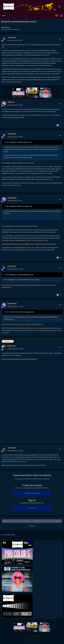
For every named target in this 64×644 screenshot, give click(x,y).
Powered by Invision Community (32, 641)
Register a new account (32, 493)
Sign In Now (32, 508)
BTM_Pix (11, 346)
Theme (26, 636)
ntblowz (11, 102)
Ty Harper (6, 27)
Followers (32, 526)
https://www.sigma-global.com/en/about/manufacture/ (19, 359)
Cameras (16, 30)
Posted (15, 40)
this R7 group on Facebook (27, 455)
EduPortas (12, 198)
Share (32, 521)
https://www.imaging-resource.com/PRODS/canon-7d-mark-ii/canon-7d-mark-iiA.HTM (29, 244)
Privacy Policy (36, 636)
